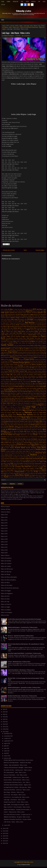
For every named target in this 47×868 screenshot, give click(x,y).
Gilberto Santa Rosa (9, 373)
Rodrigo (28, 449)
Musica (36, 26)
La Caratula (26, 395)
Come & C (19, 341)
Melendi (38, 423)
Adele (20, 311)
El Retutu (21, 359)
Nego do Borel (17, 431)
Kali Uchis (25, 390)
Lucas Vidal (39, 407)
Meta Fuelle (44, 423)
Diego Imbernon (43, 350)
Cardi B (24, 333)
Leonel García (21, 402)
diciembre (7, 734)
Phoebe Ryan (36, 443)
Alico (22, 316)
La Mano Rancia (28, 397)
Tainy (9, 462)
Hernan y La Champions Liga (39, 376)
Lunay (31, 409)
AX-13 (34, 309)
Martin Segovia (39, 420)
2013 (4, 836)
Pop (39, 1)
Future (32, 369)
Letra (31, 26)
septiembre (8, 741)
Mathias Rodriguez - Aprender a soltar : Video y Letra (24, 688)
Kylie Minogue (43, 393)
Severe (24, 455)
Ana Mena (27, 318)
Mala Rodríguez (8, 413)
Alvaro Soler (34, 316)
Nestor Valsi (30, 431)
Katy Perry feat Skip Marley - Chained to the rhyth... (18, 763)
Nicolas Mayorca (21, 433)
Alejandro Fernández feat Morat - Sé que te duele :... (18, 819)
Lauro (16, 402)
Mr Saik (43, 428)
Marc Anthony (28, 414)
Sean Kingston (12, 453)
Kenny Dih (44, 392)
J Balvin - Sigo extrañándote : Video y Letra (15, 765)
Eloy (28, 361)
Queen (7, 446)
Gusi (22, 374)
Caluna (15, 331)
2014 (4, 833)
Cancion (12, 26)
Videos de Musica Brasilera (8, 580)
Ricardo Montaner (31, 448)
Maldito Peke (21, 413)
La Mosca (39, 397)
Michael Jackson (35, 425)
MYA (2, 411)
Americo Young (15, 318)
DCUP (39, 343)
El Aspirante (25, 356)
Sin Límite (21, 457)
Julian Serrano (30, 388)
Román (8, 451)
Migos (7, 426)
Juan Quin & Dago (5, 388)
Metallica (3, 425)
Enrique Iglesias (24, 363)
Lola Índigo (18, 403)
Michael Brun (20, 425)
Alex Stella (15, 314)
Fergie (16, 368)
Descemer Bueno (12, 350)
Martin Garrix (12, 420)
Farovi (16, 366)
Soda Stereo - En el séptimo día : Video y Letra (16, 797)
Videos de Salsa (5, 599)
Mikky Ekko (32, 426)
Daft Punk (16, 345)
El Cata (39, 356)
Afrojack (23, 311)
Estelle (39, 363)
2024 (4, 714)
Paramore (7, 441)
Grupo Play (9, 374)
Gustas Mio (26, 374)
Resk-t (8, 448)
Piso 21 (15, 444)
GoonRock (40, 373)
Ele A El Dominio (17, 361)
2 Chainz (16, 309)
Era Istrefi (32, 363)
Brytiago (6, 330)
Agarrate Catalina (37, 311)
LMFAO (17, 395)
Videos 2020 (4, 545)
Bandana (14, 325)
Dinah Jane (20, 352)
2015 (4, 831)
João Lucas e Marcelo (27, 387)
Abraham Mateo (8, 311)
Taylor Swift (43, 462)
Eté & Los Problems (5, 364)
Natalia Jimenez (20, 430)
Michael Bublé (27, 425)
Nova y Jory (27, 435)
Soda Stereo (7, 458)
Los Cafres (8, 405)
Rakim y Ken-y (15, 446)
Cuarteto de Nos (13, 343)
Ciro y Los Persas (37, 340)
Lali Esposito (12, 400)
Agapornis (29, 311)
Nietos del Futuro (29, 433)
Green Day (3, 374)
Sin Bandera (15, 457)
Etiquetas (12, 484)
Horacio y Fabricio (9, 378)
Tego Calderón (4, 463)
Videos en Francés (6, 604)
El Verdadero (43, 359)
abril (5, 753)
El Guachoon (7, 357)
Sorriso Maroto (16, 460)
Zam (21, 477)
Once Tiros (41, 435)
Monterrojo (35, 428)
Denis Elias (4, 350)
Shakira (34, 455)
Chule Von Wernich (21, 340)
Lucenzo (44, 407)
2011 (4, 841)
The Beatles (20, 463)
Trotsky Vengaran (30, 468)
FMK (30, 364)
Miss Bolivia (4, 428)
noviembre (7, 736)
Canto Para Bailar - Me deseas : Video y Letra (21, 670)
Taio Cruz (13, 462)
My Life (6, 430)
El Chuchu (43, 356)
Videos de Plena (5, 583)
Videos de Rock (5, 596)
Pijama (41, 443)
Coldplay (14, 341)
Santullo (7, 453)
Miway (19, 428)
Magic (15, 411)
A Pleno (24, 309)
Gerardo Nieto (23, 371)
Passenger (22, 441)
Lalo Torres (24, 400)
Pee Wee (17, 443)
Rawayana (21, 446)
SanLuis (3, 453)
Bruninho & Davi (26, 328)
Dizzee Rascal (29, 352)
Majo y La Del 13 (28, 411)
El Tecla (36, 359)
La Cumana (37, 395)
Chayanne (35, 336)
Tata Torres (37, 462)
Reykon (12, 448)
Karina (45, 390)
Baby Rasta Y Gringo (8, 323)
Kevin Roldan (7, 393)
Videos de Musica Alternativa (9, 577)
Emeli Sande (38, 361)
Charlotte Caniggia (20, 336)
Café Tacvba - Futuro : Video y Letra (13, 822)
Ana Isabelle (22, 318)
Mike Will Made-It (25, 426)
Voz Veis (35, 474)
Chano (8, 336)
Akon (16, 313)
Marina (39, 416)
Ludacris (8, 409)
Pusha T (3, 446)
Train (13, 468)
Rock (44, 1)
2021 (4, 722)
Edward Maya (9, 356)
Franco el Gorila (13, 369)
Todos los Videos (6, 512)
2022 (4, 719)
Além (38, 316)
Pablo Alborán (19, 439)
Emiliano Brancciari (9, 363)
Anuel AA (17, 319)
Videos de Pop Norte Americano (29, 27)
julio (5, 746)
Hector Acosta (28, 376)
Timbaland (6, 467)
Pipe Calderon (7, 444)
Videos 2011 (4, 520)
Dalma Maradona (22, 345)
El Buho (35, 356)
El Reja (16, 359)
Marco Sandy (43, 415)
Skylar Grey (34, 457)
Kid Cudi (21, 393)
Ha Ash (14, 376)
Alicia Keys (18, 316)
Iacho (18, 378)
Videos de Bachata (6, 561)
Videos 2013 (4, 526)
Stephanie (28, 460)
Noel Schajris (16, 435)
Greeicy (44, 373)
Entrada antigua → (41, 250)
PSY (8, 439)
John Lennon (26, 385)
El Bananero (31, 356)
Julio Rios (44, 388)
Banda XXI (9, 325)
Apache (22, 319)
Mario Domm (43, 416)
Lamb (28, 400)
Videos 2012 (4, 523)
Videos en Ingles (5, 607)
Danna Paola (15, 347)
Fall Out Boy (7, 366)
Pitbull (19, 444)
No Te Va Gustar (7, 435)
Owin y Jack (43, 437)
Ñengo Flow (42, 477)
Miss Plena (9, 428)
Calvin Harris (21, 331)
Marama (19, 414)
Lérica (40, 409)
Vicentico (44, 472)
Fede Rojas (32, 366)
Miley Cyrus (38, 426)
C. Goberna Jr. (21, 330)
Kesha (3, 393)
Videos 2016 (4, 534)
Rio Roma (10, 449)
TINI (5, 462)
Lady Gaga (26, 26)
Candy (11, 333)
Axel (23, 321)
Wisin (17, 475)
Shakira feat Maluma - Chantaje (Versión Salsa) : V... (18, 810)
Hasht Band (21, 376)
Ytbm (19, 477)
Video (10, 27)
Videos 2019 (4, 542)
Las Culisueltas (38, 400)
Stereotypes (33, 460)
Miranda (44, 426)
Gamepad (6, 371)
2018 (4, 729)
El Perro (43, 357)
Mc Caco (21, 423)
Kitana (29, 393)
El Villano (11, 361)
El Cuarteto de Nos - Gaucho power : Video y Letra (17, 770)
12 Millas (6, 309)
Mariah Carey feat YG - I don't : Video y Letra (16, 802)
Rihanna (4, 449)
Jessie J (14, 383)
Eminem (16, 363)
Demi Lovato (43, 349)
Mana (41, 413)
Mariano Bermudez (25, 416)
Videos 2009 (4, 515)
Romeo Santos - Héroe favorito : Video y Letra (17, 780)
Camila (36, 331)
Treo (16, 468)
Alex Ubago (21, 314)
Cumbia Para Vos (32, 343)
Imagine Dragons (32, 378)
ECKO (43, 354)
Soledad (12, 458)
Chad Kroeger (40, 335)
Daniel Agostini (9, 347)
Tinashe (10, 467)
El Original (34, 357)
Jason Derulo (4, 382)
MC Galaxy (44, 409)
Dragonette (15, 354)
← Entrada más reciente (8, 250)
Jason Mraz (9, 382)
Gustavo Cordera (42, 374)
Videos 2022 (4, 550)
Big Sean (10, 327)
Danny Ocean (22, 347)
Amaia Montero (43, 316)
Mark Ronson (18, 418)
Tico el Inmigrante (42, 465)
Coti (36, 341)
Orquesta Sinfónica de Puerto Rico (21, 437)
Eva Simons (20, 364)
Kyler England (37, 393)
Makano (3, 413)
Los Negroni (40, 405)
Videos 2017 (16, 27)
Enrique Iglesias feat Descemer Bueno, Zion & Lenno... (19, 760)
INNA (15, 378)
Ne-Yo (12, 431)
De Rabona (37, 349)
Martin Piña (24, 420)
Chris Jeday (37, 338)
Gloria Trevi (23, 373)
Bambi (36, 323)
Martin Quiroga (32, 420)
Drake (19, 354)
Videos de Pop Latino (7, 585)
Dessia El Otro (20, 350)
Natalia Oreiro (28, 430)
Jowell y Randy (18, 386)
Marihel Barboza (34, 416)
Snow (2, 458)
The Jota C (44, 463)
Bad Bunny (30, 323)
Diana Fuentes (36, 350)
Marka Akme (26, 418)
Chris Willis (43, 338)
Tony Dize (43, 467)
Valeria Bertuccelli (37, 470)
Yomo (17, 477)
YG (41, 475)
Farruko (21, 366)
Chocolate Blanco (22, 338)
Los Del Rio (27, 405)
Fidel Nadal (20, 368)
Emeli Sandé (43, 361)
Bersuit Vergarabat (37, 325)
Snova (45, 457)
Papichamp (41, 439)
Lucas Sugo (31, 407)
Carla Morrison (30, 333)
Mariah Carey (16, 416)
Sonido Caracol (17, 458)
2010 (4, 843)
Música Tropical (5, 507)
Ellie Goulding (24, 361)
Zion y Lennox (29, 477)
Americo (8, 318)
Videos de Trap (5, 602)
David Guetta (5, 349)
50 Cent (20, 309)
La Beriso (21, 395)
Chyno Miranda (29, 340)
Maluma (28, 412)
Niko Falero (39, 433)
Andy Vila (40, 318)
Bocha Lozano (41, 327)
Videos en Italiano (6, 610)
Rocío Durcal (23, 449)
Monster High (29, 428)
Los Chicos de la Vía (20, 405)
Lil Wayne (4, 403)
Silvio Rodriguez (9, 457)
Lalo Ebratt (19, 400)
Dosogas (7, 354)
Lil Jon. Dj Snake (43, 402)
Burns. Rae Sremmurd (13, 330)
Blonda (30, 327)
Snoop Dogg (40, 457)
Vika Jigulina (21, 474)
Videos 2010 (4, 517)
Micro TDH (3, 426)
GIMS (35, 369)
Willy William (12, 475)
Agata (42, 311)
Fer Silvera (6, 368)
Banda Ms (41, 323)
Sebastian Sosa (24, 453)
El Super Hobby (29, 359)
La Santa (37, 398)
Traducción (9, 468)
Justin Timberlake (18, 390)
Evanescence (26, 364)
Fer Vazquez (11, 368)
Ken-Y (33, 392)
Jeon (42, 382)
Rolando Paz (33, 449)
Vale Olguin (23, 470)
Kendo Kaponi (38, 392)
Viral (29, 474)
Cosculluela (32, 341)
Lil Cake (37, 402)
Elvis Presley (32, 361)
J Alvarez (7, 380)
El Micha (23, 357)
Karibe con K (39, 390)
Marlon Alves (34, 418)
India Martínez (40, 378)
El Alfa (13, 356)
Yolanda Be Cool (12, 477)
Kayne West (20, 392)
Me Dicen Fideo (27, 423)
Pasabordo (17, 441)
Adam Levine (16, 311)
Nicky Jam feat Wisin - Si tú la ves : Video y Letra (17, 790)
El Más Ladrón (28, 357)
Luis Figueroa (20, 409)
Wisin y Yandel (24, 475)
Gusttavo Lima (4, 376)
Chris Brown (30, 338)
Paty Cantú (28, 441)
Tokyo (33, 467)
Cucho (20, 343)
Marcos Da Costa (6, 416)
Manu (6, 415)
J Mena (19, 380)
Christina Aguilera (5, 340)
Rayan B (26, 446)
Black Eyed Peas (16, 327)
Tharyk (15, 463)
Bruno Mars (33, 328)
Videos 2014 (4, 528)
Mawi (5, 423)
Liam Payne (33, 402)
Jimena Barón (42, 383)
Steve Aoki (38, 460)
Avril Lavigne (18, 321)
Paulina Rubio (43, 441)
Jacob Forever (33, 380)
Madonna (6, 411)
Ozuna (4, 439)
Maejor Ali (11, 411)
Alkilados (25, 316)
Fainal (2, 366)
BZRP (42, 321)
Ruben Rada (22, 451)
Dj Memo (42, 352)
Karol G (3, 392)
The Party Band (13, 465)
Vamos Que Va (11, 472)
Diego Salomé (13, 352)
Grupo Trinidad (17, 374)
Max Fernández (11, 423)
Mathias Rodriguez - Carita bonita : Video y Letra (23, 627)
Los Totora (18, 407)
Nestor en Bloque (38, 431)
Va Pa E (16, 470)
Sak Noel (33, 451)
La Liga (23, 397)
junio (6, 748)
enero (6, 825)
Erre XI (36, 363)
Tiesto (2, 467)
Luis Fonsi (26, 409)
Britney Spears (18, 328)
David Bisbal (43, 347)
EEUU (17, 26)
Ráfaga (27, 451)
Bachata (33, 1)
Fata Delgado (26, 366)
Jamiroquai (44, 380)
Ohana (31, 435)
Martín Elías (17, 421)
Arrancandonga (42, 319)
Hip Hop (3, 5)
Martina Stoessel (9, 421)
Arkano (35, 319)
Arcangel (30, 319)
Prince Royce (34, 444)
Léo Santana (36, 409)
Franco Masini (6, 369)
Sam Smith (44, 451)
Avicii (14, 321)
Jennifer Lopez (36, 382)
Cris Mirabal (40, 341)
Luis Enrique (13, 409)
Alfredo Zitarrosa (12, 316)
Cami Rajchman (30, 331)
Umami (45, 468)
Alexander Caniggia (28, 314)
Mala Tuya (15, 413)
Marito (6, 418)
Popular (4, 484)
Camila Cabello (42, 331)
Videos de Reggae (6, 591)
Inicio (3, 20)
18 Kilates (11, 309)
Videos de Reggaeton (7, 593)
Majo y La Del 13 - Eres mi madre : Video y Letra (17, 807)
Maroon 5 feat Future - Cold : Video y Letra (15, 775)
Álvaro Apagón (36, 477)
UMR (41, 468)
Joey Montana (11, 385)
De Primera (32, 349)
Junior (2, 390)
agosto (6, 743)
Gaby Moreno (39, 369)
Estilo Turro (44, 363)
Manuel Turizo (12, 415)
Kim (27, 393)
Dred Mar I (22, 354)
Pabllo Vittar (12, 439)
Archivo (20, 484)
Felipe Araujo (41, 366)
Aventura (10, 321)
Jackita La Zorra (25, 380)
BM (40, 321)
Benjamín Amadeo (29, 325)
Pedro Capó (11, 443)
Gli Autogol (18, 373)
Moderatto (23, 428)
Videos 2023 (4, 553)
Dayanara (13, 349)
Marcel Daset (36, 415)
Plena (3, 1)
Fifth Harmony (26, 368)
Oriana (8, 437)
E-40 (40, 354)
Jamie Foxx (39, 380)
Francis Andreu (38, 368)
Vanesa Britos (20, 472)
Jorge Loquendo (8, 387)
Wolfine (37, 475)
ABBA (27, 309)
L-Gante (8, 395)
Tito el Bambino (17, 467)
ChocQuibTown (10, 338)
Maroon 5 (40, 418)
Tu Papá (37, 468)
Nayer (8, 431)
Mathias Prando (32, 421)
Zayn (24, 477)
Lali (8, 400)
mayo (6, 751)
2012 (4, 838)
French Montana (21, 369)
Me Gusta (33, 423)
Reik (33, 446)
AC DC (31, 309)
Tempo (9, 463)
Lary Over (31, 400)
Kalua (28, 390)
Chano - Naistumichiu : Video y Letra (19, 662)
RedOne (30, 446)
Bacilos (15, 323)
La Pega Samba (17, 398)
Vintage (26, 474)
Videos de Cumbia (6, 566)
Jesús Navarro (19, 383)
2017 (8, 26)
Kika (25, 393)
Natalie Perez (34, 430)
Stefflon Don (22, 460)
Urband (8, 470)
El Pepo (39, 357)
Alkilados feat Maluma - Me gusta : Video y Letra (17, 817)
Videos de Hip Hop (6, 572)
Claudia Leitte (43, 340)
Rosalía (17, 451)
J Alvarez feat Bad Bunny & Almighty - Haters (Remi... (18, 768)
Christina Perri (13, 340)
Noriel (22, 435)
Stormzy (43, 460)
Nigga (34, 433)
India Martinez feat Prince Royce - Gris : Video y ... (17, 782)
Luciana (3, 409)
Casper (12, 335)
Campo (7, 333)
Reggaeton (15, 1)
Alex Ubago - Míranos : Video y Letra (14, 792)
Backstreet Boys (21, 323)
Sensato (15, 455)
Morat (39, 428)
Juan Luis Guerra (35, 387)
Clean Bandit (4, 341)
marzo (6, 756)
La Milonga (35, 397)
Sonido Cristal (25, 458)
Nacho (14, 430)
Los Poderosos (11, 407)
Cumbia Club (25, 343)
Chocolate (16, 338)
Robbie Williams (16, 449)
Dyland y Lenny (36, 354)
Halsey (17, 376)
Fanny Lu (13, 366)
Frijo (26, 369)
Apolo (26, 319)
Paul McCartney (35, 441)
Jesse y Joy (8, 383)
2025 (4, 712)
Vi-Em (36, 472)
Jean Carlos (23, 382)
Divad (24, 352)
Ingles (21, 26)
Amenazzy (3, 318)
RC (9, 446)
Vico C (9, 474)
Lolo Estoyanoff (25, 403)
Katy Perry (14, 392)
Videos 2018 (4, 539)
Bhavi (2, 327)
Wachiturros (41, 474)
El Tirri (39, 359)
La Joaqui (6, 397)
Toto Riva (3, 468)
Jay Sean (19, 382)
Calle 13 (3, 331)
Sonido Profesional (34, 458)
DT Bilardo (43, 343)
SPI (30, 451)
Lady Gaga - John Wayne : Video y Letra (16, 33)
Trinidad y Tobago (21, 468)
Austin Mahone (4, 321)
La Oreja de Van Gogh (8, 398)
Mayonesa (16, 423)
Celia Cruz (26, 335)
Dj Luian (38, 352)
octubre (6, 738)
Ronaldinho (13, 451)
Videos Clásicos (5, 555)
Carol (9, 335)
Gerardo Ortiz (31, 371)
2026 (4, 709)
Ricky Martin (42, 448)
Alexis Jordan (43, 314)
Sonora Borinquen (8, 460)
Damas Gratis (33, 345)
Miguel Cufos (18, 426)
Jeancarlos (28, 382)
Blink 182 (26, 327)
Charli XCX (13, 337)
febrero (6, 758)
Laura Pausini (4, 402)
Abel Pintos (40, 309)
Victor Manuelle (15, 474)
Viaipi (40, 472)
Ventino (32, 472)
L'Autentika (3, 395)
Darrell (35, 347)
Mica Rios (8, 425)
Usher (12, 470)
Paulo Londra (5, 443)
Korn (32, 393)
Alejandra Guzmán (22, 313)
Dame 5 (40, 345)
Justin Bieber (8, 390)
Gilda (14, 373)
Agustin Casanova (10, 313)
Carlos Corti (44, 333)
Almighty (30, 316)
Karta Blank (8, 392)
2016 (4, 828)
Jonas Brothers (40, 385)
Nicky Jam (8, 433)
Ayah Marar (27, 321)
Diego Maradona (4, 352)
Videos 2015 (4, 531)
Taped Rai (32, 462)
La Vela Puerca (42, 398)
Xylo (40, 475)
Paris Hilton (12, 441)
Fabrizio (44, 364)
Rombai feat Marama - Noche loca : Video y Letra (22, 696)
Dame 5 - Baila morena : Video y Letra (14, 812)
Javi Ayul (14, 382)
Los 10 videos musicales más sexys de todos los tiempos (24, 619)
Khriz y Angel (16, 393)
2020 (4, 724)
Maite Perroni (19, 411)
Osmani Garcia (34, 437)
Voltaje (32, 474)
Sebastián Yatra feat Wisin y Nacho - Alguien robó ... (18, 785)
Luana (23, 407)
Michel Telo (43, 425)
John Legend (20, 385)
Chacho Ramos (32, 335)
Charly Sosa (28, 336)
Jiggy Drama (35, 383)
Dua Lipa (27, 354)
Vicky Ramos (4, 474)
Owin (38, 437)
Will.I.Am (6, 475)
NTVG (10, 430)
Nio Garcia (44, 433)
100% (2, 309)
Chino (39, 337)
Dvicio (30, 354)
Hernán (3, 378)
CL (25, 330)
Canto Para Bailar (17, 333)
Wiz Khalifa (32, 475)
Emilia (2, 363)
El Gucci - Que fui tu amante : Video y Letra (21, 636)
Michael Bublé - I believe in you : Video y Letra (16, 777)
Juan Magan (43, 386)
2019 (4, 727)
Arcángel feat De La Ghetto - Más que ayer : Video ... (18, 787)
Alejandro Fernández (32, 313)
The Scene (35, 465)
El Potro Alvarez (9, 359)
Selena (3, 455)
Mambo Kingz (36, 413)
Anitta (12, 319)
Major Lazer (37, 411)
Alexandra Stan (37, 314)
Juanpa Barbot (17, 388)
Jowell (13, 387)
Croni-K (6, 343)
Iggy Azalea (25, 378)
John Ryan (31, 385)
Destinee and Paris (28, 350)
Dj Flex (34, 352)
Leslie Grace (27, 402)
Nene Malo (23, 431)
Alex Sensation (9, 314)
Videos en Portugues (7, 612)
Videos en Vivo (5, 615)
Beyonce (44, 325)
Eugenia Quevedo (14, 364)
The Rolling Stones (28, 465)
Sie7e (41, 455)
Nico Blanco (14, 433)
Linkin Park (10, 403)
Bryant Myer (40, 328)
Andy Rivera (35, 318)
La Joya (10, 397)
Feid (36, 366)
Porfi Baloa (28, 444)
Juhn (22, 388)
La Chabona (32, 395)
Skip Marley (26, 457)
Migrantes (11, 426)
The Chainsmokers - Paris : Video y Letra (15, 772)
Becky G (18, 325)
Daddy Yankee (7, 345)
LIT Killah (13, 395)
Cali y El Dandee (42, 330)
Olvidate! (35, 435)
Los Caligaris (13, 405)
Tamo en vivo (20, 462)
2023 (4, 717)
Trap (22, 1)
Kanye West (33, 390)
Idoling (21, 378)
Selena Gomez (9, 455)
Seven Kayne (20, 455)
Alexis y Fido (4, 316)
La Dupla (43, 395)
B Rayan (32, 321)
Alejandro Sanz (42, 313)
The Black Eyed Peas (28, 463)
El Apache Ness (19, 355)
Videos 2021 (4, 547)
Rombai (38, 449)
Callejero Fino (9, 331)
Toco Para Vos (26, 467)
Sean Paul (18, 453)
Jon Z (34, 385)
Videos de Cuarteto (6, 564)
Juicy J (25, 388)
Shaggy (28, 455)
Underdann (3, 470)
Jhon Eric (30, 383)
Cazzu (22, 335)
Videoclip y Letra (24, 11)
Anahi (31, 318)
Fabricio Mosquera (37, 364)
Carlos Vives (4, 335)
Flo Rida (32, 368)
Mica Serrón (14, 425)
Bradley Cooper (10, 328)
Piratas (11, 444)
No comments (26, 36)
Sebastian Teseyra (31, 453)
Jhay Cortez (25, 383)
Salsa (27, 1)
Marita (2, 418)
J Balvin (14, 380)
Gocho (28, 373)
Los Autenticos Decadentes (37, 403)
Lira (14, 403)
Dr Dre (10, 354)
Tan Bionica (26, 462)
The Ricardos (21, 465)
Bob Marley (35, 327)
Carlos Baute (37, 333)
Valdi (19, 470)
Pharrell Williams (29, 443)
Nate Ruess (40, 430)
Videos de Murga (6, 574)
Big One (5, 327)
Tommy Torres (37, 467)
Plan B (23, 444)
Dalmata (28, 345)
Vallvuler (6, 472)
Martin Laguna (18, 420)
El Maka (18, 357)
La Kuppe (19, 397)
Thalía (12, 463)
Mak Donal (43, 411)
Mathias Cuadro (24, 421)
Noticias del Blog (5, 509)
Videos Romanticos (6, 558)
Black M (22, 327)
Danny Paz (28, 347)
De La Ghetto (25, 349)
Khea (12, 393)
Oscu (29, 437)
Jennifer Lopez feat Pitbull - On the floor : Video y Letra (24, 653)
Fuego (29, 369)
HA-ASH (10, 376)
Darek (32, 347)
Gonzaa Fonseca (34, 373)
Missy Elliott (14, 428)
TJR (7, 462)
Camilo (3, 333)
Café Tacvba (34, 330)
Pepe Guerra (21, 443)
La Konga (14, 397)
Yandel (6, 477)
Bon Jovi (4, 328)
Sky (30, 457)
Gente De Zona (13, 371)
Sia (38, 455)
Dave (38, 347)
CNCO (28, 330)
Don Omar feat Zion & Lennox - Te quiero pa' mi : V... (18, 814)
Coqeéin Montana (25, 341)
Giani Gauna (38, 371)
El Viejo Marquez (5, 361)
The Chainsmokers (37, 463)
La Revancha (23, 398)
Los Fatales (33, 405)
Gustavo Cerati (33, 374)
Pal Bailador (34, 439)
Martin (7, 420)
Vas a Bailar (27, 472)
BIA (38, 321)
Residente (38, 446)
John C (16, 385)
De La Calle (18, 349)
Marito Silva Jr (10, 418)
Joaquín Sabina (4, 385)
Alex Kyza (3, 314)
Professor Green (43, 444)
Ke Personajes (28, 392)
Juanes (12, 388)
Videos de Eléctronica (7, 569)
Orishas (11, 437)
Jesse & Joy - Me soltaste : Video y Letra (15, 795)
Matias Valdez (39, 421)
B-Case (35, 321)
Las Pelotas (44, 400)
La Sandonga (30, 398)
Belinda (23, 325)
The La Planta (5, 465)
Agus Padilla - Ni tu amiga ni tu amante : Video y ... (17, 805)
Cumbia (8, 1)
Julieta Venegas (37, 388)
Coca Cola (9, 341)
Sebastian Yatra (41, 453)
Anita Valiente (7, 319)
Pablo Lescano (27, 439)
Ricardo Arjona (20, 448)
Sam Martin (38, 451)
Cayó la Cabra (17, 335)
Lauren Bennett (11, 402)
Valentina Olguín (29, 470)
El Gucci (13, 357)
